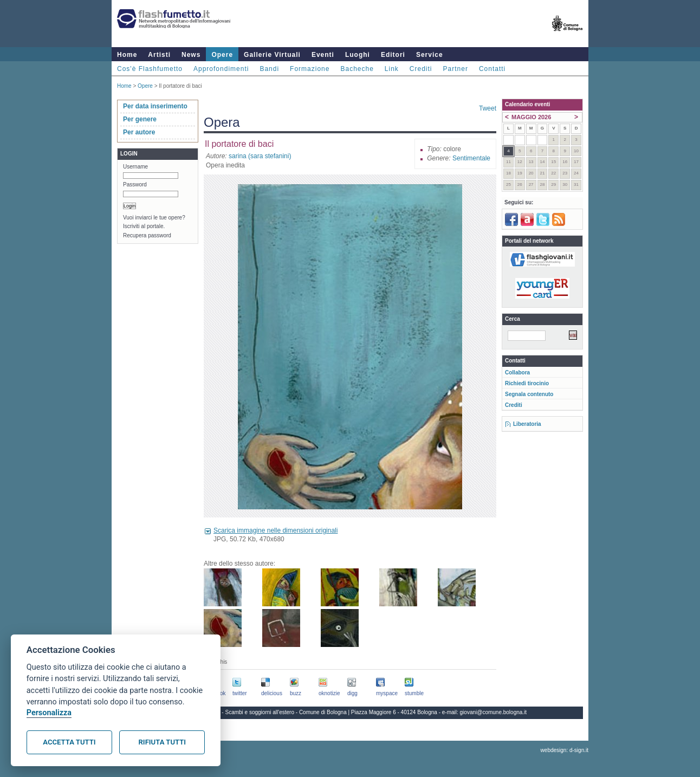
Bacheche (357, 69)
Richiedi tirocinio (527, 383)
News (191, 55)
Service (430, 55)
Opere (222, 55)
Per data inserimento (155, 106)
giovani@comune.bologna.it (494, 712)
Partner (456, 69)
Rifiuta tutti (162, 742)
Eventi (323, 55)
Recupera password (147, 235)
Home (127, 55)
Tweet (488, 108)
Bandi (269, 69)
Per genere (140, 119)
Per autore (139, 132)
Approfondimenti (221, 69)
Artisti (159, 55)
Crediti (421, 69)
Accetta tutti (69, 742)
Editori (393, 55)
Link (392, 69)
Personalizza (49, 713)
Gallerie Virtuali (272, 55)
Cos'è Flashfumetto (150, 69)
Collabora (517, 373)
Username (135, 167)
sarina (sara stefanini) (260, 156)
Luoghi (358, 55)
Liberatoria (527, 424)
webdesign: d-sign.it (565, 750)
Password (135, 184)
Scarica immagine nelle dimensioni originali (276, 530)
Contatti (492, 69)
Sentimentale (471, 158)
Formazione (310, 69)
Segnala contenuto (529, 394)
